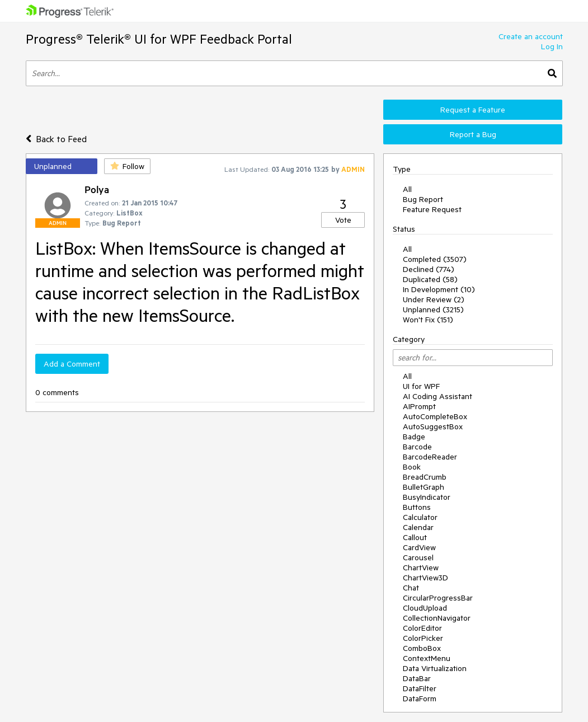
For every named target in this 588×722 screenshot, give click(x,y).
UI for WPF (421, 386)
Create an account (531, 36)
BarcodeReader (430, 457)
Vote (343, 220)
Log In (552, 46)
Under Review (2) (434, 299)
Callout (415, 537)
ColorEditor (422, 628)
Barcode (417, 447)
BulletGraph (424, 487)
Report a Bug (473, 134)
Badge (414, 437)
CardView (419, 547)
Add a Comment (72, 364)
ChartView (421, 568)
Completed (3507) (435, 259)
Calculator (420, 517)
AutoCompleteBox (435, 416)
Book (412, 467)
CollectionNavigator (437, 618)
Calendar (418, 527)
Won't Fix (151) (428, 320)
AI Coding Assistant (438, 396)
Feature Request (432, 209)
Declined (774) (429, 269)
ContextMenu (427, 658)
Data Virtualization (435, 668)
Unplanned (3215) (433, 310)
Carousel (418, 557)
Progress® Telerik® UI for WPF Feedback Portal (159, 39)
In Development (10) (439, 289)
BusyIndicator (427, 497)
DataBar (417, 678)
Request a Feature (473, 110)
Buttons (417, 507)
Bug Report (423, 199)
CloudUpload (425, 608)
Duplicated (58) (430, 279)
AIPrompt (419, 406)
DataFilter (420, 688)
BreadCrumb (425, 477)
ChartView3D (425, 578)
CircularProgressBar (438, 598)
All (407, 189)
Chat (411, 588)
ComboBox (422, 648)
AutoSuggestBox (433, 426)
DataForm (420, 698)
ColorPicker (423, 638)
